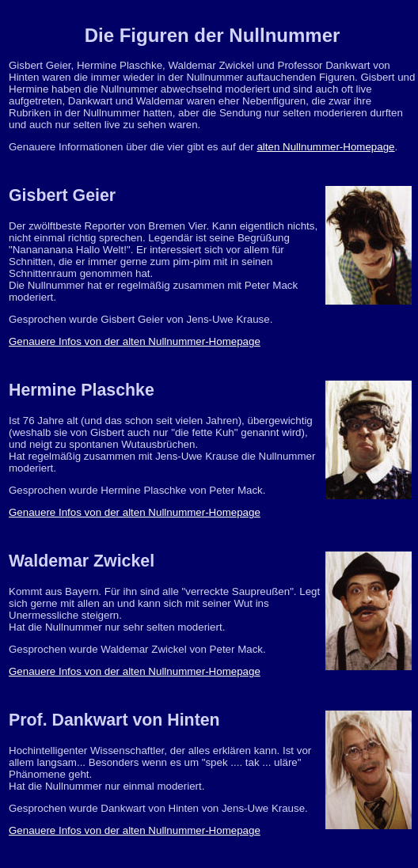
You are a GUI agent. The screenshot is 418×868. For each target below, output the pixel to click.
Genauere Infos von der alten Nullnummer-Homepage (135, 341)
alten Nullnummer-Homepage (325, 147)
